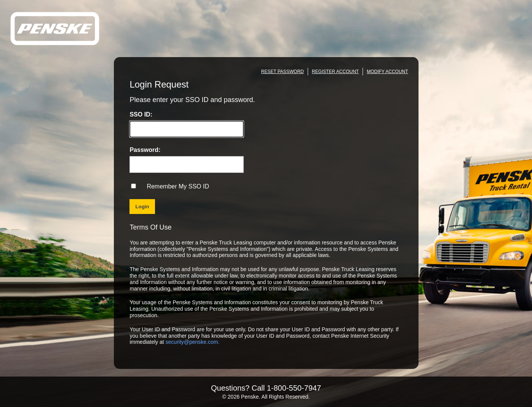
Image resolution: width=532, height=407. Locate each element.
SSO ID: (141, 115)
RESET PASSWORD (283, 72)
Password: (145, 150)
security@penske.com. (193, 342)
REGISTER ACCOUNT (335, 72)
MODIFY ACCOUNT (387, 72)
